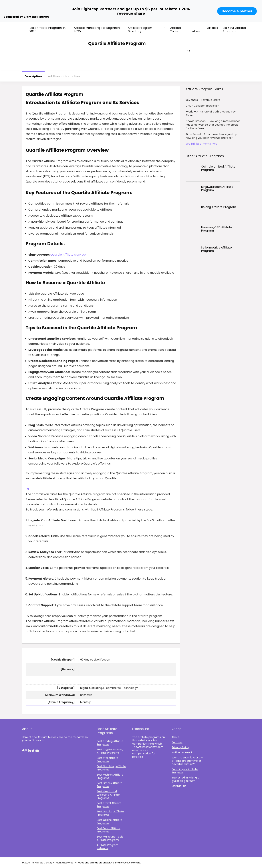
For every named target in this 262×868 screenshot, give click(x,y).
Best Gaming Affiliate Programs (110, 813)
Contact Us (179, 786)
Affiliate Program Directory (140, 30)
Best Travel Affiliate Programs (109, 805)
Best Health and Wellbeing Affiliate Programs (108, 795)
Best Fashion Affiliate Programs (110, 776)
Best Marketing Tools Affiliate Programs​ (110, 838)
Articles (213, 28)
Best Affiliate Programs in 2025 (47, 30)
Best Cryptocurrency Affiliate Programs (110, 751)
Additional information (64, 76)
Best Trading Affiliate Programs (110, 743)
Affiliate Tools (176, 30)
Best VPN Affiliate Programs (108, 760)
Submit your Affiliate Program (185, 771)
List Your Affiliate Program (234, 30)
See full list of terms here (202, 144)
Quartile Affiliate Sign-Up (68, 255)
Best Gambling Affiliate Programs (111, 768)
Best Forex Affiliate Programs (109, 830)
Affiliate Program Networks (108, 847)
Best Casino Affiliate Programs (110, 822)
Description (33, 76)
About (196, 31)
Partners (177, 742)
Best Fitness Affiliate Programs (110, 785)
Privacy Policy (180, 747)
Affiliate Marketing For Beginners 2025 (97, 30)
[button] (23, 751)
